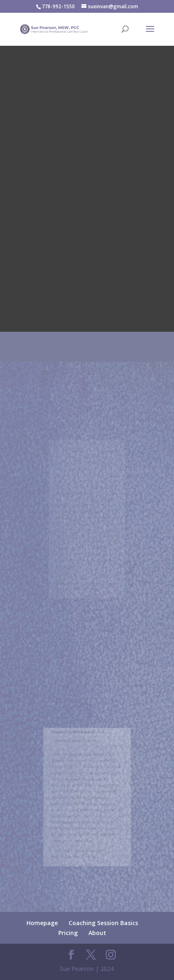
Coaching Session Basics (103, 923)
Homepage (42, 923)
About (97, 933)
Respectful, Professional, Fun (79, 739)
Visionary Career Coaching (76, 746)
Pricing (68, 933)
